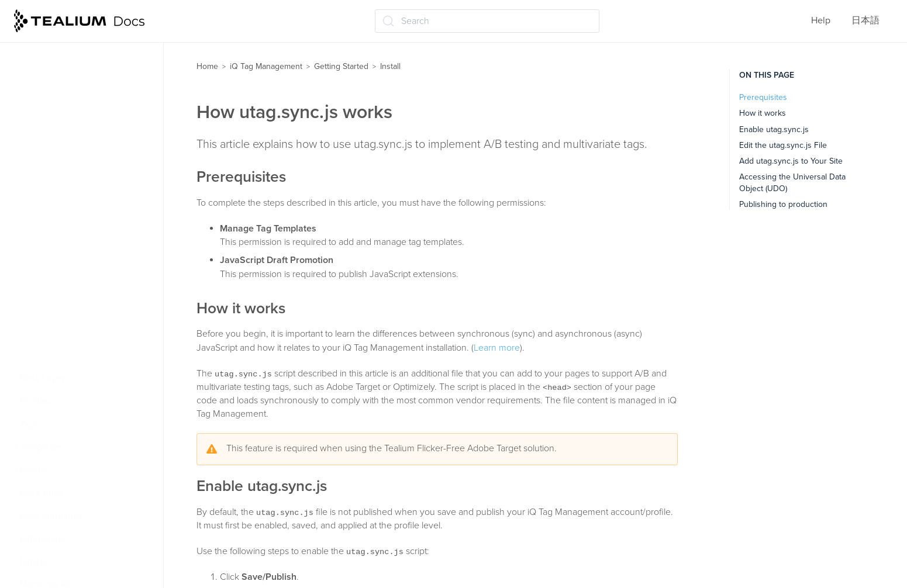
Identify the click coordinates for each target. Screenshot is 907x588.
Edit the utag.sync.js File (783, 145)
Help (821, 20)
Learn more (497, 348)
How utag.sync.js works (80, 264)
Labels (34, 562)
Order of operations (65, 172)
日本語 (865, 20)
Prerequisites (763, 97)
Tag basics (46, 126)
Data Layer (43, 378)
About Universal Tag (73, 218)
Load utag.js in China (75, 310)
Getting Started (341, 66)
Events (34, 470)
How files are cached (68, 333)
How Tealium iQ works (71, 58)
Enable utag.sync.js (774, 129)
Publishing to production (783, 204)
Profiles (36, 401)
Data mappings (51, 516)
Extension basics (60, 149)
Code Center (58, 241)
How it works (763, 113)
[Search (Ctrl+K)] (487, 21)
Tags (30, 424)
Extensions (43, 539)
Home (207, 66)
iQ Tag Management (266, 66)
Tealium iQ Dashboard (70, 81)
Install (38, 195)
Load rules (42, 493)
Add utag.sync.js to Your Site (791, 161)
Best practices (54, 355)
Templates (41, 447)
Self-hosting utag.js (71, 286)
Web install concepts (68, 103)
